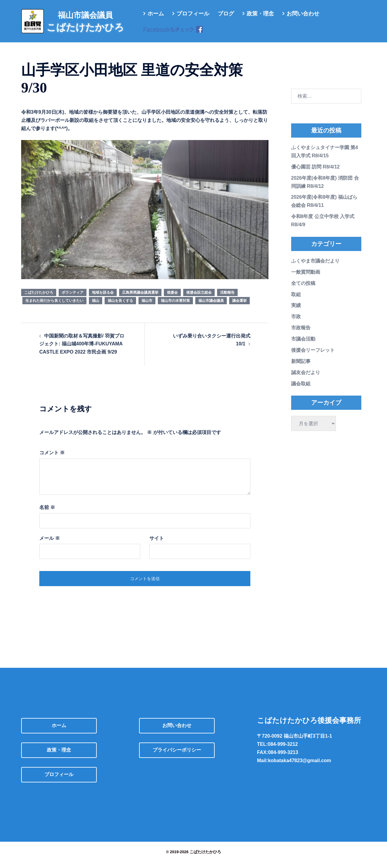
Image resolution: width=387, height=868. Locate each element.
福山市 (147, 307)
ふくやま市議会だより (315, 267)
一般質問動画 (306, 278)
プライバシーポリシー (177, 756)
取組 (296, 300)
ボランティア (73, 299)
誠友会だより (306, 379)
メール (50, 544)
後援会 (172, 299)
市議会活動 (303, 345)
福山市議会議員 (211, 307)
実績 (296, 311)
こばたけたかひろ (39, 299)
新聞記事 (301, 367)
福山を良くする (120, 307)
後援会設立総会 (199, 299)
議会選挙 (239, 307)
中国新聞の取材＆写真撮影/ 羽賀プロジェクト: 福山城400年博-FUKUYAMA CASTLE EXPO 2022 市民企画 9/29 (82, 350)
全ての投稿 (303, 289)
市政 (296, 323)
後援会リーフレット (313, 356)
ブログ (226, 14)
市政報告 (301, 334)
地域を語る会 (103, 299)
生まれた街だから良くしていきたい (54, 307)
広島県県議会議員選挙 (140, 299)
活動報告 (227, 299)
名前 (47, 513)
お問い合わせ (303, 14)
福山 (96, 307)
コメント (52, 459)
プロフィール (193, 14)
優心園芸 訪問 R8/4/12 (315, 173)
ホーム (156, 14)
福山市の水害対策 (175, 307)
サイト (157, 544)
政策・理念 (260, 14)
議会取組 (301, 390)
